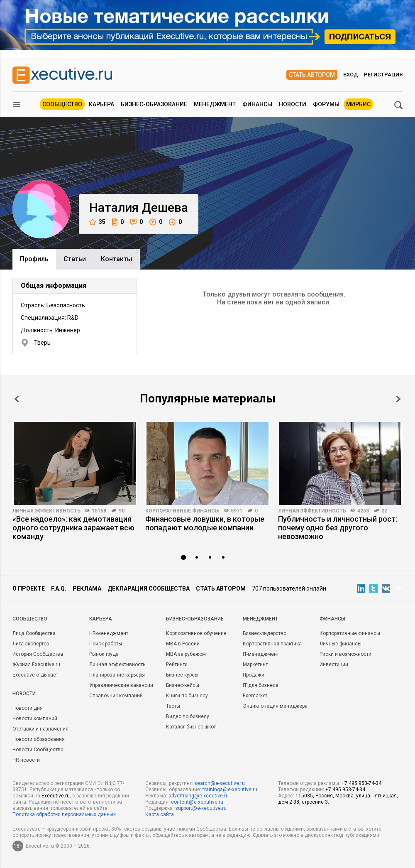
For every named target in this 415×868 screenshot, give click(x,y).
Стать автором (312, 75)
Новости (293, 104)
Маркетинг (255, 664)
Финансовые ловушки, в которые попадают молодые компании (205, 523)
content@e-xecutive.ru (197, 802)
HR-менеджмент (109, 633)
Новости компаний (35, 718)
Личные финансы (341, 644)
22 (384, 511)
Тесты (173, 706)
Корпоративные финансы (182, 511)
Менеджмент (215, 104)
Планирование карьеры (117, 675)
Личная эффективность (46, 511)
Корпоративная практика (272, 644)
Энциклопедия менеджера (275, 706)
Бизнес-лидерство (265, 633)
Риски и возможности (345, 654)
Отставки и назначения (40, 729)
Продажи (254, 675)
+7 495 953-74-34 (361, 783)
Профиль (34, 259)
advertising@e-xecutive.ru (199, 796)
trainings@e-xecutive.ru (230, 790)
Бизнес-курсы (182, 675)
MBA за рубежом (186, 654)
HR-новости (26, 760)
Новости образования (39, 739)
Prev (17, 399)
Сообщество (62, 104)
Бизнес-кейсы (183, 685)
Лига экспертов (31, 644)
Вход (351, 75)
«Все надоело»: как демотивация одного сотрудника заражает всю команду (73, 528)
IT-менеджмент (261, 654)
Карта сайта (160, 814)
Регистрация (383, 75)
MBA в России (183, 644)
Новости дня (28, 708)
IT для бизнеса (261, 685)
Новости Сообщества (38, 750)
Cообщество (30, 619)
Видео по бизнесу (188, 716)
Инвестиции (334, 664)
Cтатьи (75, 259)
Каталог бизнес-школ (191, 727)
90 (122, 511)
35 (97, 222)
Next (398, 399)
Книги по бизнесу (187, 696)
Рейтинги (177, 664)
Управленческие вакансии (121, 685)
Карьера (101, 104)
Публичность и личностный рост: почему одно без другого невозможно (338, 528)
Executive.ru (56, 796)
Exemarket (255, 696)
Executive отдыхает (35, 675)
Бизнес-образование (154, 104)
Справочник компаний (116, 696)
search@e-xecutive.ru (220, 783)
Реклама (87, 588)
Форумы (326, 104)
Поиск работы (106, 644)
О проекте (29, 588)
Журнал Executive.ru (36, 664)
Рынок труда (104, 654)
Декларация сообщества (149, 588)
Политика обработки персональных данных (64, 814)
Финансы (257, 104)
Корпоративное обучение (196, 633)
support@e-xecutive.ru (201, 808)
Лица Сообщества (34, 633)
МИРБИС (358, 104)
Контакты (117, 259)
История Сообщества (38, 654)
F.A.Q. (59, 588)
